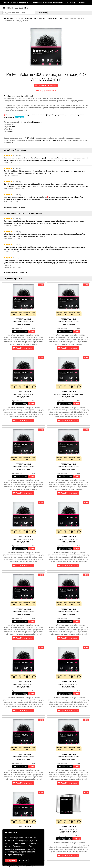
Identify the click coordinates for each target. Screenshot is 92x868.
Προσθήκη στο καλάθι (46, 85)
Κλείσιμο (23, 861)
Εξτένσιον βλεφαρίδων (24, 18)
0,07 (61, 18)
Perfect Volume (24, 322)
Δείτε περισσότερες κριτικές (16, 207)
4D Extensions (40, 18)
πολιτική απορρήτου (28, 866)
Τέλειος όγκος (52, 18)
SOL (38, 866)
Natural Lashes (18, 8)
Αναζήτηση (42, 13)
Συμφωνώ (11, 861)
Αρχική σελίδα (9, 18)
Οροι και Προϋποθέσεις (10, 866)
